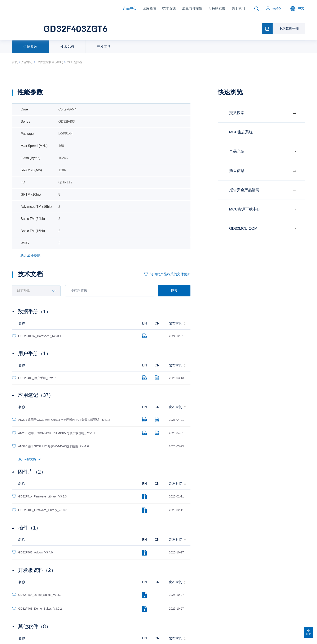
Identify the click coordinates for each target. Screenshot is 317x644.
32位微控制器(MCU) (50, 62)
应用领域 (149, 8)
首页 (15, 62)
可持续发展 (217, 8)
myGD (277, 8)
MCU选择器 (75, 62)
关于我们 (238, 8)
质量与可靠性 (192, 8)
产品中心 (130, 8)
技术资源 (169, 8)
